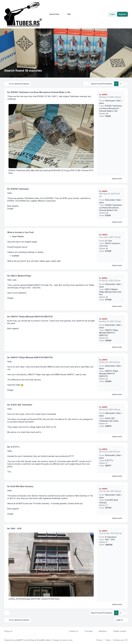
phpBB (18, 640)
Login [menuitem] (112, 14)
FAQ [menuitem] (67, 14)
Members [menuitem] (101, 631)
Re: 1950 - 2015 (14, 528)
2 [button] (121, 84)
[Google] (20, 631)
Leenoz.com (67, 640)
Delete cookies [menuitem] (118, 631)
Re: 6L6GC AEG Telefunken (20, 405)
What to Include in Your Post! (21, 232)
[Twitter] (16, 631)
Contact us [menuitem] (72, 631)
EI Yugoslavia (111, 537)
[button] (125, 84)
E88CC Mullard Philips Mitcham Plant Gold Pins (110, 292)
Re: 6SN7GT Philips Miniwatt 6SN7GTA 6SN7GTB (30, 316)
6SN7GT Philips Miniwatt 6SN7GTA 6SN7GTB (109, 333)
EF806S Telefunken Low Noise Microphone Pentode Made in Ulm (111, 108)
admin (105, 94)
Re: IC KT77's (13, 447)
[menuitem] (53, 14)
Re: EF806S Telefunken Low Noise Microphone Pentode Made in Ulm (39, 92)
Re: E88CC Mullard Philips (19, 276)
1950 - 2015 (110, 539)
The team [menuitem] (87, 631)
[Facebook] (14, 631)
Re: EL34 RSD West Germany (20, 486)
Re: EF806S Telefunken (18, 189)
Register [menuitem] (122, 14)
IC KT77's (109, 460)
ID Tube (109, 241)
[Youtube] (18, 631)
